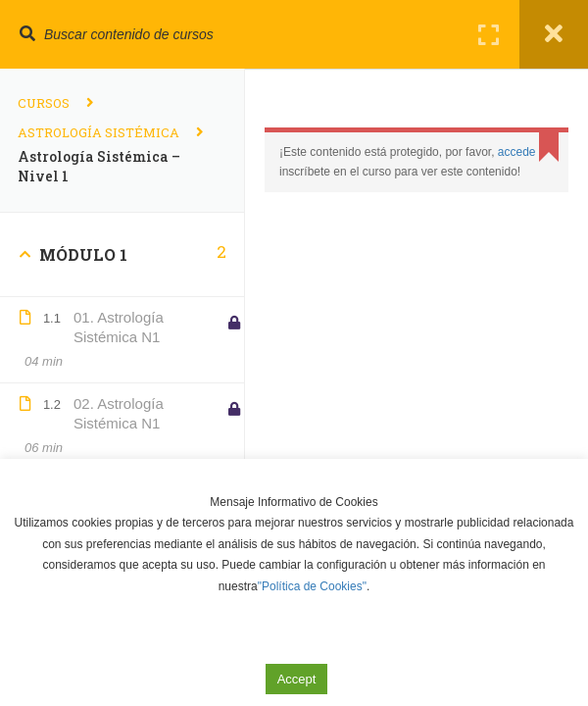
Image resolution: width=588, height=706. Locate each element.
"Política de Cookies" (312, 586)
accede (517, 152)
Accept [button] (297, 679)
